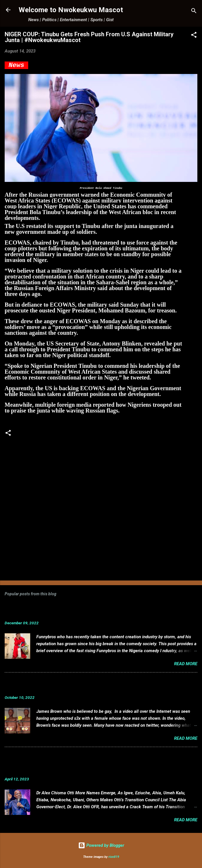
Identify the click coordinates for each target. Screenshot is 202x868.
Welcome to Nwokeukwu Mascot (71, 10)
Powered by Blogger (101, 845)
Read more (186, 664)
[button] (194, 36)
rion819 (114, 857)
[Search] (194, 12)
